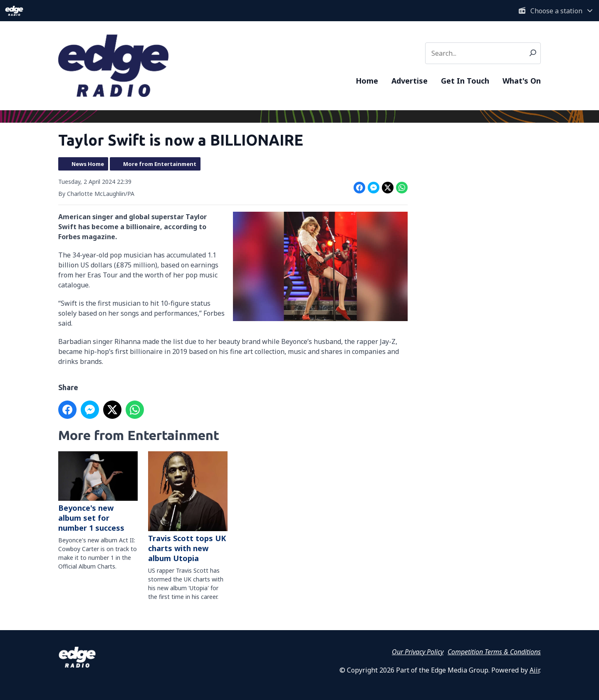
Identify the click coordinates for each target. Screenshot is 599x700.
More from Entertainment (160, 164)
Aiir (535, 670)
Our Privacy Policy (418, 652)
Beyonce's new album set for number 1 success (98, 492)
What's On (522, 81)
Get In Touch (465, 81)
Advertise (410, 81)
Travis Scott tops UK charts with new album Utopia (188, 507)
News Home (88, 164)
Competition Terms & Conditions (494, 652)
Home (367, 81)
